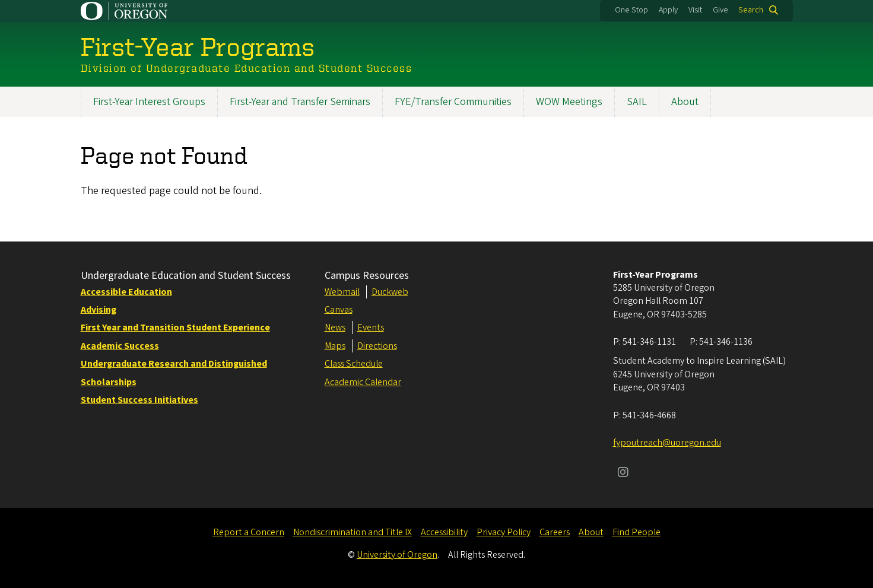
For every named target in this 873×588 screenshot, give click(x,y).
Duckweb (390, 292)
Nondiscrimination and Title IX (353, 532)
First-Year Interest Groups (149, 102)
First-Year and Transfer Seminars (300, 102)
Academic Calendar (363, 382)
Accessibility (444, 532)
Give (720, 10)
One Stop (631, 10)
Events (371, 328)
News (335, 328)
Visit (695, 10)
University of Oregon (397, 555)
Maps (335, 346)
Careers (555, 532)
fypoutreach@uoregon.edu (667, 443)
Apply (668, 10)
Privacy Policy (504, 532)
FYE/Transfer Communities (453, 102)
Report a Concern (249, 532)
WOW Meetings (569, 102)
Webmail (342, 292)
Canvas (339, 310)
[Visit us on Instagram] (623, 473)
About (685, 102)
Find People (637, 532)
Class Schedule (354, 364)
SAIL (637, 102)
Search (751, 10)
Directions (377, 346)
